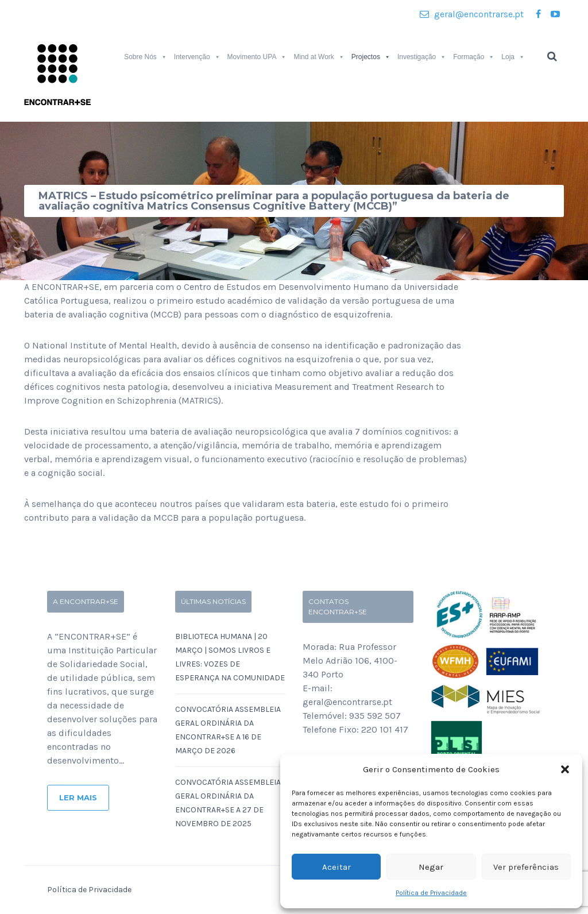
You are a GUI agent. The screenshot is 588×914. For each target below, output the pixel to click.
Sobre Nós (146, 57)
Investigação (422, 57)
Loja (513, 57)
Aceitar (336, 867)
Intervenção (197, 57)
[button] (565, 769)
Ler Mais (78, 797)
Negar (431, 867)
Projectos (371, 57)
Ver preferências (526, 867)
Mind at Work (319, 57)
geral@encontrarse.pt (472, 14)
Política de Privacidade (431, 893)
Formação (474, 57)
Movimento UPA (257, 57)
